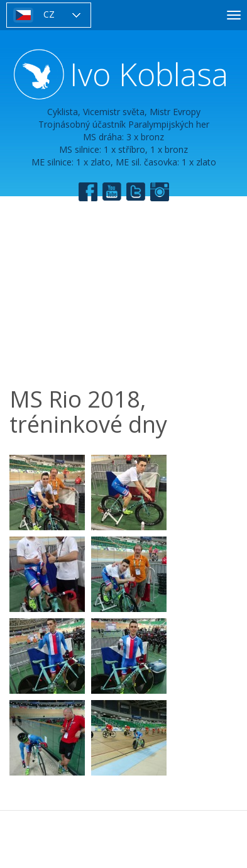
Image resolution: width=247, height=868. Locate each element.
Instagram (160, 192)
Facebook (88, 192)
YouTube (112, 192)
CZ (49, 14)
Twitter (136, 192)
